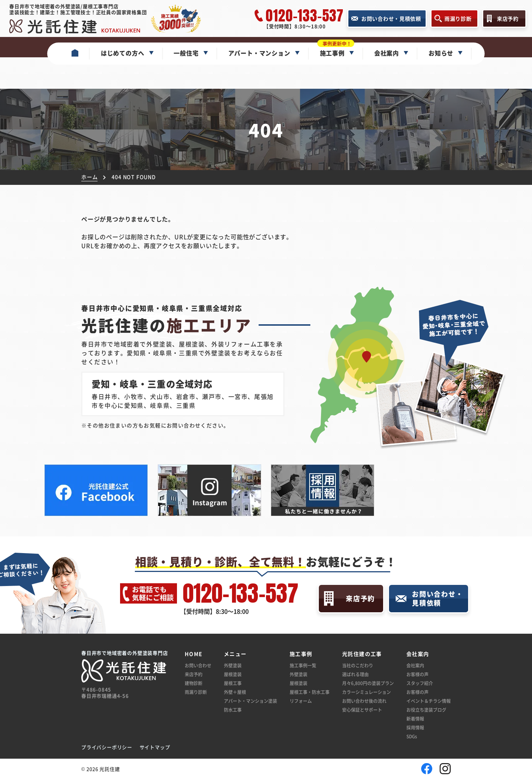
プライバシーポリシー (107, 747)
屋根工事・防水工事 (310, 692)
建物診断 (194, 683)
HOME (194, 654)
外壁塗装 (233, 665)
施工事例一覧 (303, 665)
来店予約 (194, 674)
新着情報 (415, 719)
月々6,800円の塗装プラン (368, 683)
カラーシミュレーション (366, 692)
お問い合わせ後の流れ (364, 701)
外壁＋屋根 (235, 692)
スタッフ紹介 (420, 683)
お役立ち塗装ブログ (426, 710)
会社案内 (415, 665)
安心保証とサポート (362, 710)
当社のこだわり (358, 665)
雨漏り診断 (196, 692)
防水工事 (233, 710)
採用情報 (415, 727)
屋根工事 (233, 683)
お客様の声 (417, 674)
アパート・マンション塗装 (250, 701)
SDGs (412, 736)
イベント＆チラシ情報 (429, 701)
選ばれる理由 (355, 674)
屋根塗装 (233, 674)
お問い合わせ (198, 665)
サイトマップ (155, 747)
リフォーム (301, 701)
